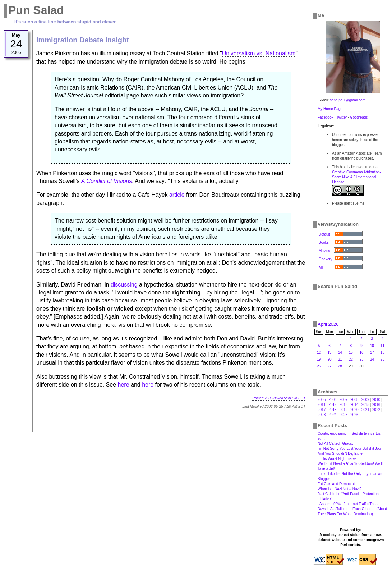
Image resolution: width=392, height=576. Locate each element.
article (177, 195)
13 (329, 353)
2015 (365, 405)
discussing (124, 285)
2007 (343, 400)
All (321, 267)
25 (382, 359)
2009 (365, 400)
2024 (332, 415)
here (124, 385)
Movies (324, 251)
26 (319, 366)
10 (372, 346)
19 (319, 359)
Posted (279, 398)
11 (382, 346)
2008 (354, 400)
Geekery (326, 259)
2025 (343, 415)
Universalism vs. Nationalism (259, 53)
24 (372, 359)
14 (340, 353)
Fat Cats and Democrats (337, 484)
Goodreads (359, 117)
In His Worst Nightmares (337, 459)
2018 (332, 410)
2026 (354, 415)
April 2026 (328, 324)
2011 (322, 405)
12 (319, 353)
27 (329, 366)
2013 (343, 405)
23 (362, 359)
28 (340, 366)
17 (372, 353)
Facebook (326, 117)
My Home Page (330, 109)
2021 (365, 410)
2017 (322, 410)
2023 (322, 415)
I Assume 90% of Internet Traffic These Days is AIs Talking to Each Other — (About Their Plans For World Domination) (352, 509)
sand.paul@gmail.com (348, 100)
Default (324, 234)
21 (340, 359)
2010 (376, 400)
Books (324, 243)
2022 (376, 410)
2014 (354, 405)
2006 (332, 400)
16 (362, 353)
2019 (343, 410)
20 (329, 359)
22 (351, 359)
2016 (376, 405)
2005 (322, 400)
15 (351, 353)
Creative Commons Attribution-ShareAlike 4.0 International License (356, 177)
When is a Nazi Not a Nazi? (340, 489)
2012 (332, 405)
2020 (354, 410)
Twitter (342, 117)
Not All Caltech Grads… (337, 444)
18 (382, 353)
